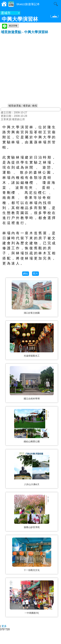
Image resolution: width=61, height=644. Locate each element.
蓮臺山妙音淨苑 (32, 527)
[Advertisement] (30, 66)
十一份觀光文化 (32, 570)
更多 (4, 626)
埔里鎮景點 (15, 106)
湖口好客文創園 (32, 313)
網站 (26, 274)
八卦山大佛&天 (32, 484)
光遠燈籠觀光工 (32, 356)
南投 (35, 106)
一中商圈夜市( (32, 613)
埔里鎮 (27, 106)
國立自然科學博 (32, 399)
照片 (35, 274)
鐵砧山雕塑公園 (32, 441)
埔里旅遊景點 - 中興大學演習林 (24, 32)
